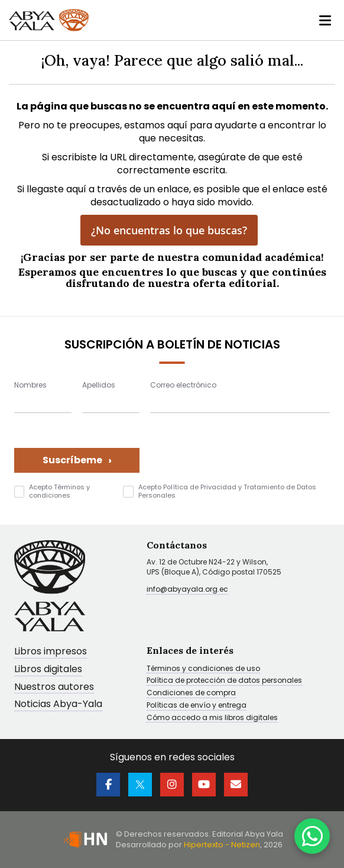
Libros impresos (51, 652)
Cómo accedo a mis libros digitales (212, 718)
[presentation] (240, 450)
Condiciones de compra (191, 693)
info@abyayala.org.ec (187, 589)
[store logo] (49, 20)
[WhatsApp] (312, 836)
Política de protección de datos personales (224, 681)
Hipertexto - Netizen (222, 845)
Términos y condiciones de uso (203, 669)
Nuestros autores (54, 687)
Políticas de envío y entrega (197, 705)
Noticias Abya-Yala (58, 705)
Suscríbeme (77, 460)
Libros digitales (48, 669)
